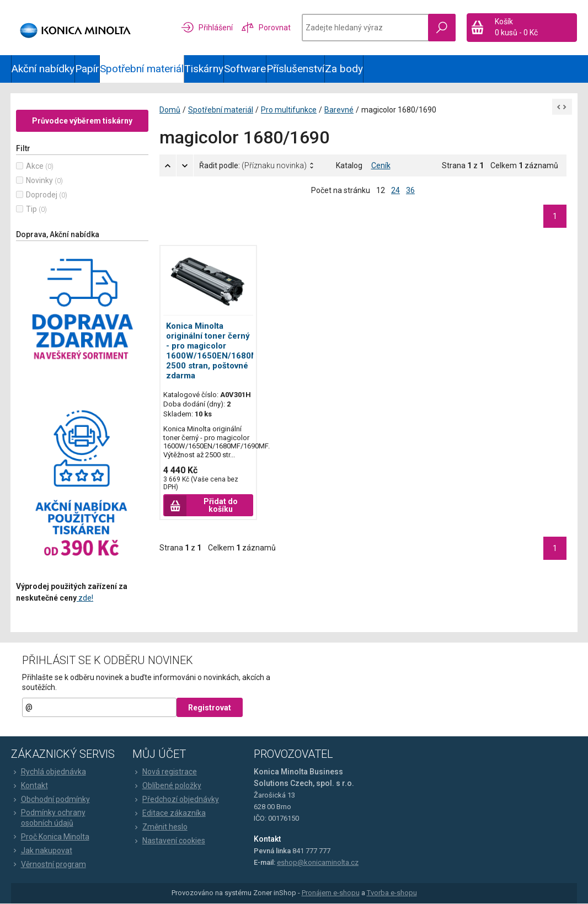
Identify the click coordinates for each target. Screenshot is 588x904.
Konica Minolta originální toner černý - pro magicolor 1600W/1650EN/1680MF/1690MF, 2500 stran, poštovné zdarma (233, 351)
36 (410, 191)
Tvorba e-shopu (392, 894)
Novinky (40, 181)
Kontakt (30, 787)
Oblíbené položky (167, 787)
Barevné (340, 110)
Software (245, 69)
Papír (87, 69)
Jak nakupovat (42, 851)
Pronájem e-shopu (331, 894)
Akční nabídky (43, 69)
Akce (35, 167)
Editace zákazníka (169, 814)
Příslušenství (295, 69)
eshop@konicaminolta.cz (318, 863)
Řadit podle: (253, 166)
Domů (170, 110)
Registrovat (210, 709)
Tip (32, 210)
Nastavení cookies (169, 842)
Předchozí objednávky (176, 800)
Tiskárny (204, 69)
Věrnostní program (49, 865)
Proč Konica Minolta (50, 837)
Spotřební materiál (142, 69)
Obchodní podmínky (50, 800)
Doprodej (42, 195)
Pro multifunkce (289, 110)
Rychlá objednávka (49, 773)
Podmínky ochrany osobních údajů (48, 819)
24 (395, 191)
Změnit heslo (160, 828)
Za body (344, 69)
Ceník (381, 166)
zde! (85, 598)
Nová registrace (165, 773)
